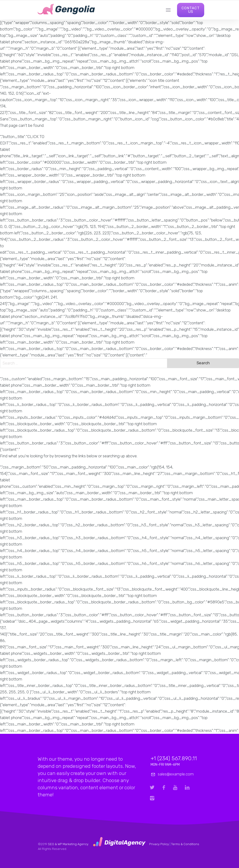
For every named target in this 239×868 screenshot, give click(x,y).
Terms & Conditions (185, 844)
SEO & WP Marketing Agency (68, 844)
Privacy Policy (159, 844)
